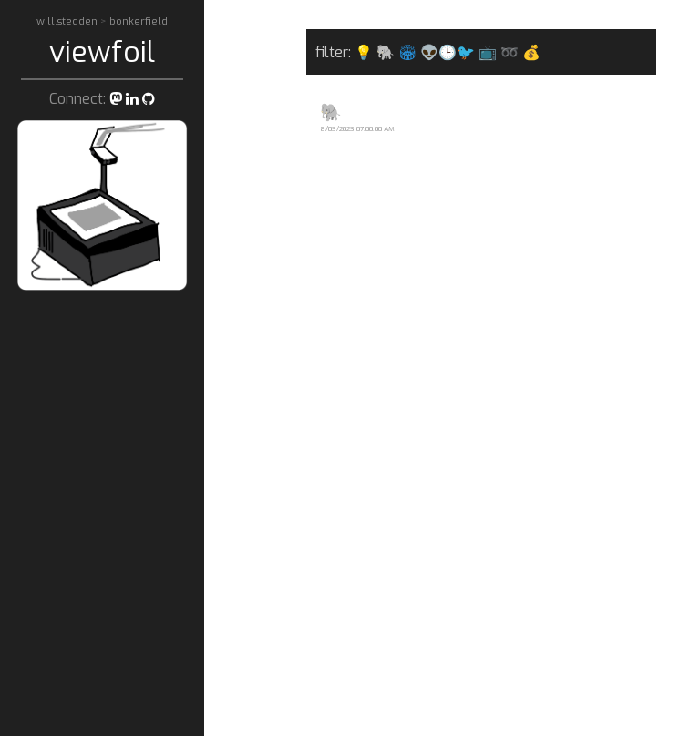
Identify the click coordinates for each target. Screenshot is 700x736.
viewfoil (102, 52)
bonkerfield (139, 21)
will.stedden (68, 21)
